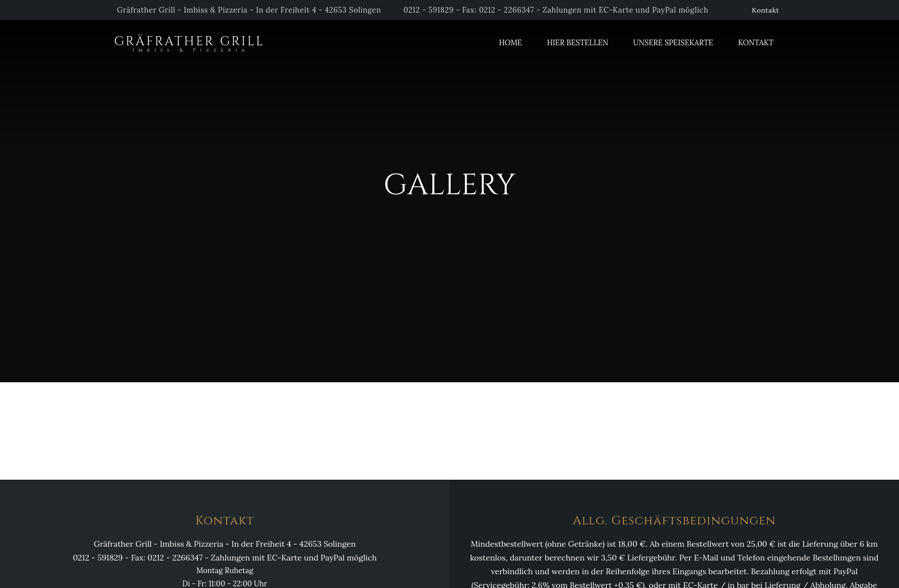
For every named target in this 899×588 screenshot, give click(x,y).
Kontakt (765, 10)
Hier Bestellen (578, 43)
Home (510, 43)
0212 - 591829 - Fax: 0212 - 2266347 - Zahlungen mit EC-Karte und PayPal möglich (556, 10)
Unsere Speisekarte (673, 43)
